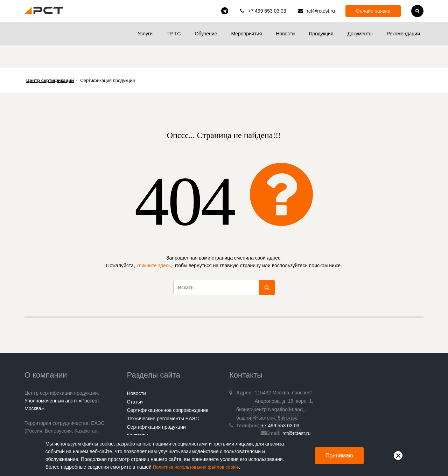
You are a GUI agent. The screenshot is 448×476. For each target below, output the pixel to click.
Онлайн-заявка (373, 11)
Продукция (321, 34)
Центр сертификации (50, 58)
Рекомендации (403, 34)
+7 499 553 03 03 (267, 11)
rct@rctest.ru (321, 11)
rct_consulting (225, 11)
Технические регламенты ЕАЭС (163, 396)
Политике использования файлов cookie (199, 467)
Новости (285, 34)
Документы (360, 34)
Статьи (135, 379)
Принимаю (339, 456)
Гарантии (138, 421)
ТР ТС (174, 34)
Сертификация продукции (156, 404)
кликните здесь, (154, 243)
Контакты (138, 413)
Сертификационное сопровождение (168, 387)
